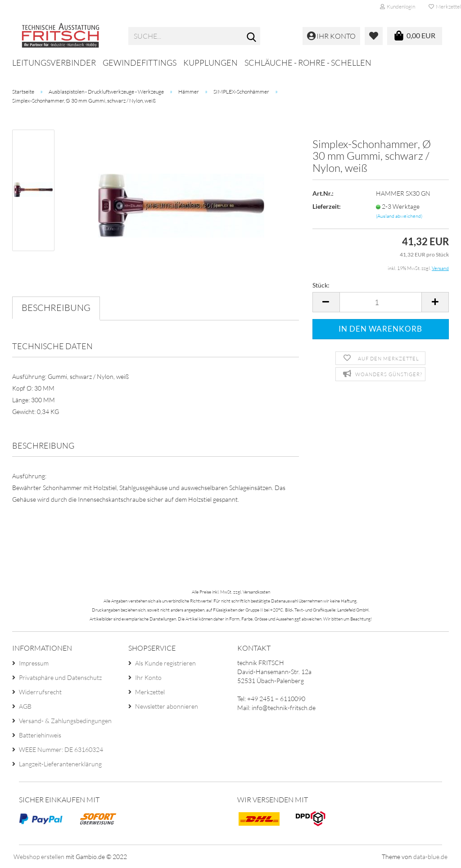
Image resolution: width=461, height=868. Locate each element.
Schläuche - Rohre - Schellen (308, 63)
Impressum (34, 663)
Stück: (321, 285)
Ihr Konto (148, 677)
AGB (25, 706)
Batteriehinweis (40, 735)
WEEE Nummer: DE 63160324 (61, 749)
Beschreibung (56, 308)
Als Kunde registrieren (165, 663)
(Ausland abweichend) (399, 216)
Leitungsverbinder (54, 63)
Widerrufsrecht (40, 692)
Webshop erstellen (39, 857)
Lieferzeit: (327, 206)
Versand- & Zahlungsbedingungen (65, 721)
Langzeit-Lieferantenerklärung (60, 764)
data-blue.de (430, 857)
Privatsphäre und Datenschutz (60, 677)
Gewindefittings (140, 63)
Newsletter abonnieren (167, 706)
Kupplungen (210, 63)
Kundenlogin (398, 7)
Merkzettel (150, 692)
